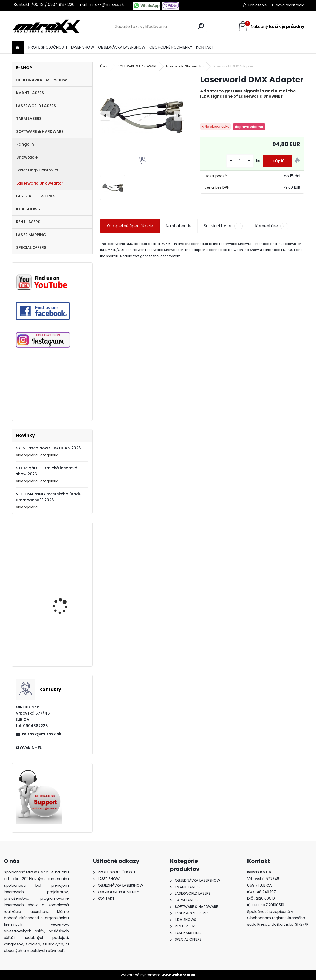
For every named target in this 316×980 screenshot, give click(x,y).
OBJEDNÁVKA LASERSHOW (122, 47)
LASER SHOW (83, 47)
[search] (201, 26)
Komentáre (272, 226)
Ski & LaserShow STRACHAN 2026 (48, 448)
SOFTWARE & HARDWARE (40, 131)
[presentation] (105, 116)
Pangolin (25, 144)
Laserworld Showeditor (40, 183)
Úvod (104, 66)
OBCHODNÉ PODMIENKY (171, 47)
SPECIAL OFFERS (31, 248)
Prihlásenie (258, 5)
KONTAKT (205, 47)
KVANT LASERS (30, 93)
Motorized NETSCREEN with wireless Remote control (64, 646)
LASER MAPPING (31, 235)
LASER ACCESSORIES (36, 196)
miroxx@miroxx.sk (42, 734)
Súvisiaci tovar (223, 226)
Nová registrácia (290, 5)
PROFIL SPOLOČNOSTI (48, 47)
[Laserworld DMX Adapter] (142, 116)
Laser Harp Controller (37, 170)
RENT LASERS (28, 222)
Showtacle (27, 157)
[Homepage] (18, 48)
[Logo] (46, 27)
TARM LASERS (29, 119)
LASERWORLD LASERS (36, 106)
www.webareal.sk (178, 975)
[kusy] (238, 161)
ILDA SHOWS (28, 209)
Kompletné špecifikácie (130, 226)
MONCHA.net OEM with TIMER (64, 602)
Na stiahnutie (178, 226)
